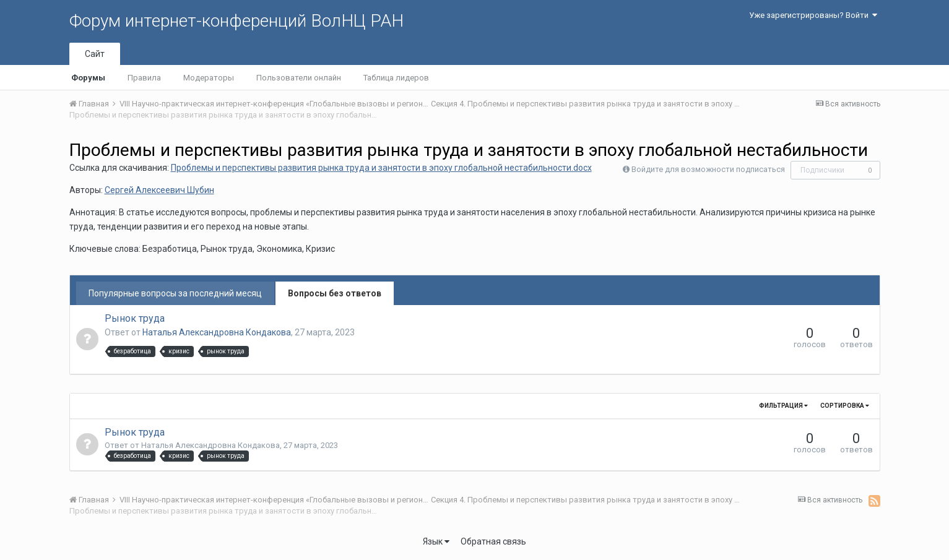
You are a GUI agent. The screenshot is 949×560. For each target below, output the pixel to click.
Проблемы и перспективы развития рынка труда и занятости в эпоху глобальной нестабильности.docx (381, 168)
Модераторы (209, 78)
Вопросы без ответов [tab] (335, 293)
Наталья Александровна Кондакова (217, 332)
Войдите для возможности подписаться (708, 169)
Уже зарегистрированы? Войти (813, 15)
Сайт (95, 54)
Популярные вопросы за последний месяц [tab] (175, 293)
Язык (436, 541)
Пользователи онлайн (299, 78)
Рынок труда (135, 318)
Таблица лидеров (396, 78)
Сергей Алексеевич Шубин (159, 190)
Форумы (88, 78)
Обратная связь (493, 541)
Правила (144, 78)
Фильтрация (783, 406)
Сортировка (845, 406)
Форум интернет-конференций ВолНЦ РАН (236, 21)
